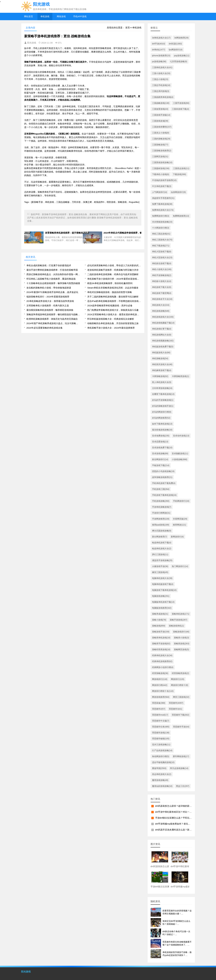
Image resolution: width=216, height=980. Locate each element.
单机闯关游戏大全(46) (162, 364)
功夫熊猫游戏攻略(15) (162, 222)
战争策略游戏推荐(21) (162, 477)
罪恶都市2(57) (159, 709)
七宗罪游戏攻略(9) (178, 61)
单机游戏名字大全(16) (162, 299)
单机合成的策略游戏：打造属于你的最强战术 (49, 265)
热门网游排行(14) (180, 566)
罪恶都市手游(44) (181, 727)
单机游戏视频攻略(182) (163, 341)
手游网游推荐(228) (161, 519)
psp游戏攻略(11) (182, 56)
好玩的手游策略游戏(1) (163, 400)
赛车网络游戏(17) (181, 756)
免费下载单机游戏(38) (162, 204)
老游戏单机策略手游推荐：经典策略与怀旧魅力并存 (113, 270)
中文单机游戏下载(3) (162, 186)
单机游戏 (45, 16)
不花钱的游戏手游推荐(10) (164, 180)
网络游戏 (61, 16)
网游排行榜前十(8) (180, 685)
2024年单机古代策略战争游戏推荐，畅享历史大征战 (122, 233)
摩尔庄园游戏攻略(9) (162, 531)
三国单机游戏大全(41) (162, 67)
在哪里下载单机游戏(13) (163, 394)
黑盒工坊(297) (183, 786)
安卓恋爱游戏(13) (160, 442)
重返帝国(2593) (159, 768)
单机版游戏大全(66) (161, 353)
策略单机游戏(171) (181, 614)
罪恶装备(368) (159, 703)
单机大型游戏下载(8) (162, 252)
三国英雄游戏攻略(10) (162, 162)
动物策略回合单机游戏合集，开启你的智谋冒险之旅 (113, 323)
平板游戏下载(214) (161, 465)
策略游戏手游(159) (161, 632)
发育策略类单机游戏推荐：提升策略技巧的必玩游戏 (63, 233)
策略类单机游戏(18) (161, 638)
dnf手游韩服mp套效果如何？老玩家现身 (175, 824)
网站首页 (29, 16)
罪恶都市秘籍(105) (161, 739)
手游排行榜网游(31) (161, 513)
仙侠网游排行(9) (178, 192)
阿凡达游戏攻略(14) (179, 768)
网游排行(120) (178, 679)
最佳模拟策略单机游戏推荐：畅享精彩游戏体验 (50, 310)
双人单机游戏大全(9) (162, 382)
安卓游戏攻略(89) (160, 453)
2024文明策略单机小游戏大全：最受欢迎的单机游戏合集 (114, 314)
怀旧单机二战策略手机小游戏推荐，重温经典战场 (51, 279)
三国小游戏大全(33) (161, 73)
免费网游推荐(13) (181, 216)
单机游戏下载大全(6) (162, 287)
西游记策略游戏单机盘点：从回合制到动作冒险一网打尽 (53, 274)
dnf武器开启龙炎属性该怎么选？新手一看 (176, 830)
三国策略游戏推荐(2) (162, 151)
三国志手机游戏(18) (161, 85)
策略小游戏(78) (159, 620)
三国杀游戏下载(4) (180, 109)
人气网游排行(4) (160, 192)
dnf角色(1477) (159, 50)
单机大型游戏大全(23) (162, 257)
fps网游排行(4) (176, 50)
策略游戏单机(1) (176, 626)
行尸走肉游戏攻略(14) (162, 750)
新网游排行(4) (177, 537)
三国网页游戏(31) (160, 157)
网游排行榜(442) (160, 685)
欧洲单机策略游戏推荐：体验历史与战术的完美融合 (52, 319)
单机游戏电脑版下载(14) (163, 323)
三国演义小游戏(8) (161, 133)
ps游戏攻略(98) (159, 61)
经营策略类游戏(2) (180, 673)
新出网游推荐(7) (160, 537)
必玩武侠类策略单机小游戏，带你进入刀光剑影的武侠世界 (114, 265)
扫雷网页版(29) (180, 519)
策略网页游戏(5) (181, 649)
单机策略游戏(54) (160, 358)
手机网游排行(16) (181, 501)
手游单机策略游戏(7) (162, 507)
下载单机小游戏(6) (161, 174)
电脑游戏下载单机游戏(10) (164, 590)
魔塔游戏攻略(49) (160, 780)
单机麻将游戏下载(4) (162, 370)
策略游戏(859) (159, 626)
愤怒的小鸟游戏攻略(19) (163, 471)
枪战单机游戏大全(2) (162, 549)
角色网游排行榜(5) (161, 756)
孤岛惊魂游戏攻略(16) (162, 430)
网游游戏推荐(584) (161, 697)
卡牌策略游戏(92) (160, 376)
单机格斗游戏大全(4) (162, 281)
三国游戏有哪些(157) (162, 127)
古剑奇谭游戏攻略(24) (162, 388)
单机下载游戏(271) (161, 246)
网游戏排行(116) (160, 679)
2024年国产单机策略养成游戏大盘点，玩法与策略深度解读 (53, 323)
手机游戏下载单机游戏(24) (164, 495)
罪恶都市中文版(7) (161, 721)
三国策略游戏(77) (160, 145)
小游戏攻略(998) (180, 459)
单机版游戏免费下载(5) (163, 347)
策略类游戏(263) (182, 644)
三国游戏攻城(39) (160, 121)
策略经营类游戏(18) (161, 649)
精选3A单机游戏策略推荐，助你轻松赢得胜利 (110, 283)
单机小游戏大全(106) (162, 269)
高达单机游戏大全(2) (162, 774)
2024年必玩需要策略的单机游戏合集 (45, 328)
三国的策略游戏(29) (161, 139)
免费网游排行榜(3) (161, 216)
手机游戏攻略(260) (161, 501)
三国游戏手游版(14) (161, 115)
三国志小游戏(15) (160, 79)
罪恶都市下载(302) (181, 715)
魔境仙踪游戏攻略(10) (162, 786)
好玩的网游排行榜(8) (162, 412)
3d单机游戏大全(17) (161, 38)
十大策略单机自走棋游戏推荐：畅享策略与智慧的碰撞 (53, 283)
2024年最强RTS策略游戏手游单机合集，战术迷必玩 (52, 292)
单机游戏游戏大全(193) (163, 317)
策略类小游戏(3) (181, 638)
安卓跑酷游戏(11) (180, 453)
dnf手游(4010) (159, 44)
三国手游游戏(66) (181, 103)
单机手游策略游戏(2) (162, 275)
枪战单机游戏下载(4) (162, 543)
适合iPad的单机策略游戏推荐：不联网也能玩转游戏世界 (114, 301)
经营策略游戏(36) (160, 673)
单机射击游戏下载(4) (162, 263)
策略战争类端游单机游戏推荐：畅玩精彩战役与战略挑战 (53, 314)
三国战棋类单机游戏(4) (163, 97)
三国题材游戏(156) (161, 168)
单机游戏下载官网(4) (162, 293)
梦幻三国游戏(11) (160, 554)
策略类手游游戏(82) (161, 644)
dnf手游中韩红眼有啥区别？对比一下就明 (176, 812)
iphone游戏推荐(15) (161, 56)
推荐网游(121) (180, 525)
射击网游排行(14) (160, 459)
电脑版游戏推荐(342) (162, 608)
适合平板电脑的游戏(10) (163, 762)
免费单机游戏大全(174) (163, 210)
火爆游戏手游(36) (160, 566)
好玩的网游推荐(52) (161, 418)
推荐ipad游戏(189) (161, 525)
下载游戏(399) (180, 174)
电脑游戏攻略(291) (161, 596)
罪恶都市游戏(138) (161, 733)
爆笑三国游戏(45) (160, 572)
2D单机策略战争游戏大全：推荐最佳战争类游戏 (50, 301)
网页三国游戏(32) (181, 697)
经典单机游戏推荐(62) (162, 661)
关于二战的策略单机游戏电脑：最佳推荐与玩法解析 (113, 297)
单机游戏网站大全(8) (162, 335)
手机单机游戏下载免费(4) (164, 483)
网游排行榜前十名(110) (163, 691)
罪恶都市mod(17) (160, 715)
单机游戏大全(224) (161, 305)
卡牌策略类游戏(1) (180, 376)
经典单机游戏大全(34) (162, 655)
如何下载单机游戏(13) (162, 424)
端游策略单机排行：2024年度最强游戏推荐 (48, 297)
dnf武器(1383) (175, 44)
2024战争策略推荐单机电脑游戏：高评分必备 (110, 306)
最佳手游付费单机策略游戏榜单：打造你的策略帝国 (52, 270)
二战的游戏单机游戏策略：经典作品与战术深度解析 (113, 274)
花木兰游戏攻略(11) (161, 745)
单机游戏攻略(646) (161, 311)
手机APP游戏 (80, 16)
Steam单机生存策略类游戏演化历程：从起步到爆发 (113, 288)
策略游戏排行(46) (181, 632)
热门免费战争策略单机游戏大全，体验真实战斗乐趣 (113, 310)
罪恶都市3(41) (175, 709)
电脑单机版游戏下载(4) (163, 584)
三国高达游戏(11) (181, 168)
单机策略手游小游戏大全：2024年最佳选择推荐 (111, 328)
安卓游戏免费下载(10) (162, 448)
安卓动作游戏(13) (181, 436)
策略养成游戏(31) (160, 614)
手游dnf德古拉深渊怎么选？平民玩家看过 (176, 818)
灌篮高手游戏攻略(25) (162, 560)
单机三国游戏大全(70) (162, 240)
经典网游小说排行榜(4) (163, 667)
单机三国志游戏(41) (161, 234)
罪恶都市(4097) (176, 703)
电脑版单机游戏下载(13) (163, 602)
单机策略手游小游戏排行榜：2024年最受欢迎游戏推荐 (114, 279)
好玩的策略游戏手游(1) (163, 406)
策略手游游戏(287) (178, 620)
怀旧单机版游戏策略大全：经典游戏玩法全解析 (111, 319)
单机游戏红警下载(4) (162, 329)
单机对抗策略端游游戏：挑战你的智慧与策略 (110, 292)
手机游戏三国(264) (161, 489)
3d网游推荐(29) (181, 38)
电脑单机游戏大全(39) (162, 578)
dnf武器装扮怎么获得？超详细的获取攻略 (176, 806)
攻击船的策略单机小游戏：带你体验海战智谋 (49, 288)
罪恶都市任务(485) (161, 727)
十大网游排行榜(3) (161, 228)
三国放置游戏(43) (160, 109)
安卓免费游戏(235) (161, 436)
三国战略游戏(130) (161, 103)
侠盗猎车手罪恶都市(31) (163, 198)
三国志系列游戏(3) (161, 91)
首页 (128, 28)
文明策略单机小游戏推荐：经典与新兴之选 (48, 306)
